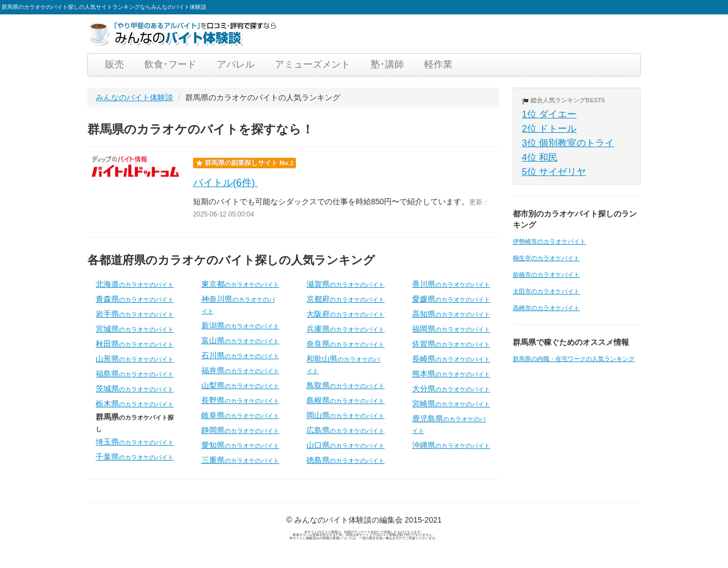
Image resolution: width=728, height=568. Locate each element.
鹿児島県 (449, 424)
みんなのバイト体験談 (134, 97)
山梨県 (240, 385)
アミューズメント (313, 64)
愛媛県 (451, 299)
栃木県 (135, 404)
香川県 (451, 284)
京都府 (345, 299)
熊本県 (451, 374)
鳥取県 (345, 385)
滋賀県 (345, 284)
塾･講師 (387, 64)
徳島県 (345, 460)
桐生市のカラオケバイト (546, 258)
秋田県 (135, 344)
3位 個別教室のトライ (568, 143)
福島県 (135, 374)
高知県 (451, 314)
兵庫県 (345, 329)
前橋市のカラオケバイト (546, 275)
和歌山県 (343, 364)
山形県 (135, 359)
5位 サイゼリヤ (554, 172)
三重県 (240, 460)
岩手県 (135, 314)
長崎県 (451, 359)
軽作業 (438, 64)
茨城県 (135, 389)
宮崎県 (451, 404)
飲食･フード (170, 64)
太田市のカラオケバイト (546, 291)
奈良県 (345, 344)
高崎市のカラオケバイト (546, 308)
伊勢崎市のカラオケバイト (549, 241)
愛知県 (240, 445)
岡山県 (345, 415)
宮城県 (135, 329)
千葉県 (135, 457)
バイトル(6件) (226, 183)
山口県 (345, 445)
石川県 (240, 355)
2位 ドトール (549, 129)
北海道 (135, 284)
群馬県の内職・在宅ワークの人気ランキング (574, 359)
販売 (115, 64)
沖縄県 (451, 445)
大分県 (451, 389)
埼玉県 (135, 442)
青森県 (135, 299)
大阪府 (345, 314)
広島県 (345, 430)
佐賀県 (451, 344)
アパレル (236, 64)
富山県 (240, 340)
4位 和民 (540, 158)
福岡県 (451, 329)
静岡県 (240, 430)
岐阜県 (240, 415)
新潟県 (240, 326)
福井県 (240, 370)
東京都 (240, 284)
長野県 (240, 400)
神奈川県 (238, 304)
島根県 (345, 400)
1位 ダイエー (549, 114)
